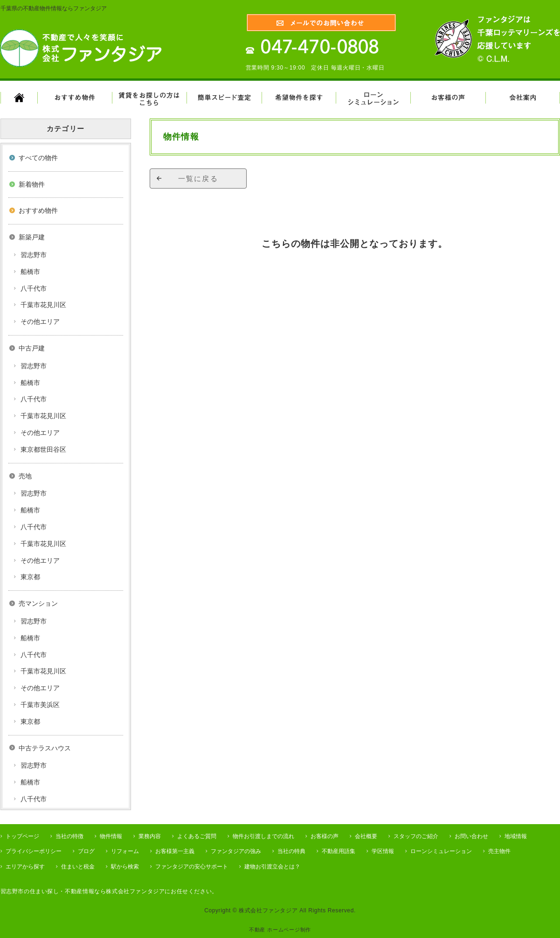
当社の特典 (291, 851)
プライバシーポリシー (34, 851)
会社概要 (366, 836)
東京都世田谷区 (43, 449)
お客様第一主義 (175, 851)
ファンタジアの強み (236, 851)
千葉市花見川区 (43, 305)
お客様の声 (325, 836)
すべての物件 (38, 158)
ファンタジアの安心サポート (192, 867)
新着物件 (32, 184)
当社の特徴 (69, 836)
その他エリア (40, 322)
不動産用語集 (339, 851)
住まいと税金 (78, 867)
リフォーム (125, 851)
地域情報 (516, 836)
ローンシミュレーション (441, 851)
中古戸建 (32, 348)
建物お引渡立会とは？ (272, 867)
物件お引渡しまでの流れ (263, 836)
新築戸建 (32, 237)
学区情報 (383, 851)
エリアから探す (25, 867)
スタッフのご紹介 (416, 836)
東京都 (30, 577)
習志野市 (34, 255)
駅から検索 (125, 867)
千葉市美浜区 (40, 705)
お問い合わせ (471, 836)
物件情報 (111, 836)
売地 (25, 476)
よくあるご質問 (197, 836)
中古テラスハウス (45, 748)
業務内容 (150, 836)
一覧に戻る (198, 178)
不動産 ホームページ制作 (280, 930)
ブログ (86, 851)
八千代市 (34, 288)
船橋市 (30, 272)
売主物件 (499, 851)
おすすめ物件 (38, 210)
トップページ (22, 836)
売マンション (38, 603)
